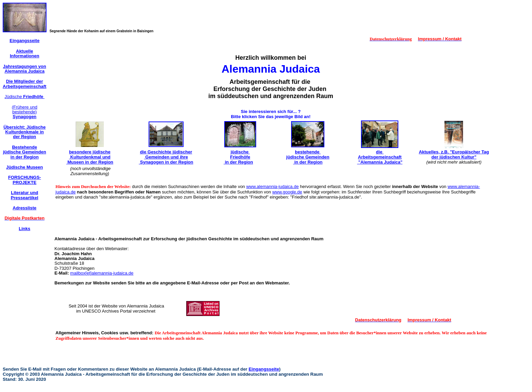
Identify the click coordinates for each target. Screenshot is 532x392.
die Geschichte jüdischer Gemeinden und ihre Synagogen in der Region (166, 157)
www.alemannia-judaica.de (273, 186)
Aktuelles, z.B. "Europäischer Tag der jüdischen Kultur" (454, 154)
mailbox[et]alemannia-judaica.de (102, 273)
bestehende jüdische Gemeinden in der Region (308, 157)
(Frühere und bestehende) (25, 112)
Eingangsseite (264, 369)
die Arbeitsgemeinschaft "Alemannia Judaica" (380, 157)
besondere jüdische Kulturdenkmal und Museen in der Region (90, 157)
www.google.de (287, 192)
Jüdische (24, 97)
